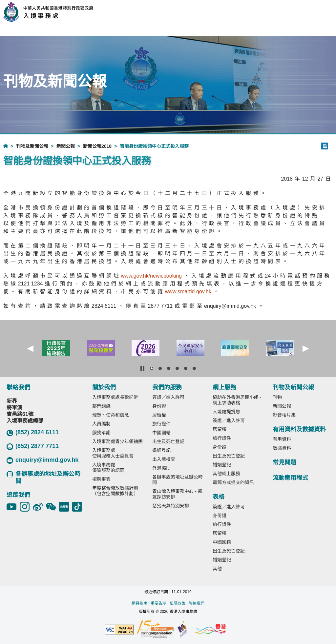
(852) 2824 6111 (33, 433)
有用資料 (282, 439)
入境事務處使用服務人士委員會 (113, 453)
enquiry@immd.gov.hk (42, 460)
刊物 (277, 397)
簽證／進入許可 (168, 397)
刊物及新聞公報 (32, 146)
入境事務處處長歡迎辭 (115, 397)
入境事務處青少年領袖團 (117, 441)
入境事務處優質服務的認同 (108, 468)
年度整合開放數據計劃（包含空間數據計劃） (115, 491)
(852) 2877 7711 (33, 446)
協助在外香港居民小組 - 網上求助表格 (237, 400)
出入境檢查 (164, 459)
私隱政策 (178, 603)
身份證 (159, 406)
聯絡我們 (197, 603)
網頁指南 (139, 603)
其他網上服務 (226, 474)
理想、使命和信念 (111, 415)
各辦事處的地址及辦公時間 (43, 478)
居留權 (159, 415)
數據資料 (282, 448)
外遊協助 (161, 468)
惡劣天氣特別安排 (171, 506)
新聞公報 (66, 146)
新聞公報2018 (97, 146)
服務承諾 (101, 433)
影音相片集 (284, 415)
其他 (217, 569)
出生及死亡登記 (168, 441)
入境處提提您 (226, 412)
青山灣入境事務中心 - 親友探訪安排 (177, 494)
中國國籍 (161, 433)
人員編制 (101, 424)
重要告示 (158, 603)
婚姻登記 (161, 450)
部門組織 (101, 406)
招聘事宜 (101, 479)
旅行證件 (161, 424)
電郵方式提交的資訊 (233, 482)
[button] (30, 349)
